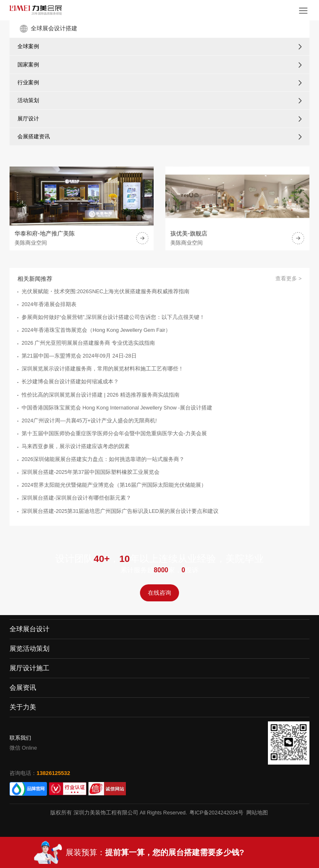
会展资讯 (23, 688)
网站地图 (257, 813)
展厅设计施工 (29, 668)
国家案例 (28, 65)
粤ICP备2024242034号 (216, 813)
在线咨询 (159, 593)
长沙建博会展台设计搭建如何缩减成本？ (70, 382)
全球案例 (28, 46)
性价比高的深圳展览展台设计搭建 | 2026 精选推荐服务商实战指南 (101, 395)
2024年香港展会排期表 (49, 304)
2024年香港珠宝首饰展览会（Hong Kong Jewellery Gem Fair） (96, 330)
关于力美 (23, 707)
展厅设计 (28, 119)
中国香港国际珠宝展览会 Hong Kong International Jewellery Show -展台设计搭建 (117, 408)
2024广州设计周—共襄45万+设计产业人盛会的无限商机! (89, 421)
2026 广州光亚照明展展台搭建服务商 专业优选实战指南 (88, 343)
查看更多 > (288, 279)
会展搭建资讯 (34, 136)
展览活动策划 (29, 649)
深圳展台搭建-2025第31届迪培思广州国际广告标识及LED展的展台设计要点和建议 (120, 511)
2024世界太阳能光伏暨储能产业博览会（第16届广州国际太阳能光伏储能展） (114, 485)
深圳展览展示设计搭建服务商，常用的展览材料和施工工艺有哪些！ (103, 369)
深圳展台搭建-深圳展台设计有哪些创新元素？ (76, 498)
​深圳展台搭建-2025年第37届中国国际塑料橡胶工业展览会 (91, 472)
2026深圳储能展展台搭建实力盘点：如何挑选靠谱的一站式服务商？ (103, 459)
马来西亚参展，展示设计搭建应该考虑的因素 (76, 446)
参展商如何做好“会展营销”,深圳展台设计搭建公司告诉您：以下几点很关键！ (113, 317)
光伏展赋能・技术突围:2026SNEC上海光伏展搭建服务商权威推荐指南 (106, 292)
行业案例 (28, 82)
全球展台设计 (29, 629)
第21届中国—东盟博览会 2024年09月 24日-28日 (79, 356)
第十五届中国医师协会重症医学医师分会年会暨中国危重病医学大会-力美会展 (114, 434)
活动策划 (28, 100)
